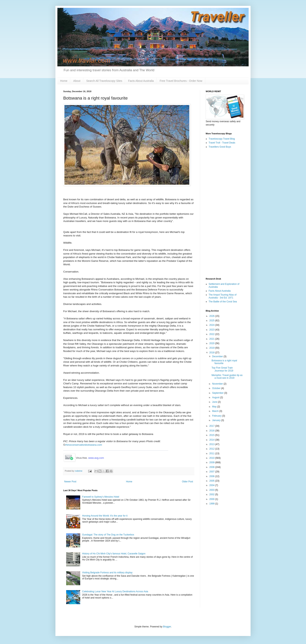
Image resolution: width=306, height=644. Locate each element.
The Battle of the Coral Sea (223, 302)
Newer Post (70, 482)
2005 (212, 481)
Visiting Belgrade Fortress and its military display (107, 573)
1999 (212, 504)
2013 (212, 444)
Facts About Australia (141, 81)
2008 (212, 467)
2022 (212, 334)
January (217, 420)
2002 (212, 494)
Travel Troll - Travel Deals (222, 143)
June (215, 402)
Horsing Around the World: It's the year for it (105, 516)
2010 (212, 458)
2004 (212, 485)
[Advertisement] (224, 213)
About (77, 81)
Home (64, 81)
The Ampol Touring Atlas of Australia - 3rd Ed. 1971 (223, 296)
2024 (212, 325)
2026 (212, 316)
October (217, 388)
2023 (212, 330)
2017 (212, 426)
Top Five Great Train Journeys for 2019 (222, 369)
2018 (212, 353)
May (215, 407)
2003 (212, 490)
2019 (212, 348)
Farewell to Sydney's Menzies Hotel (101, 497)
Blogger (167, 627)
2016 (212, 431)
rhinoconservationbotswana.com (84, 445)
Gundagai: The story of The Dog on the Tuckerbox (108, 535)
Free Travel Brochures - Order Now (181, 81)
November (218, 384)
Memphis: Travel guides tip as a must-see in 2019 (227, 377)
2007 (212, 472)
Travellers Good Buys (220, 147)
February (217, 416)
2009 (212, 462)
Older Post (187, 482)
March (216, 411)
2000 (212, 499)
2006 (212, 476)
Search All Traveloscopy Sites (104, 81)
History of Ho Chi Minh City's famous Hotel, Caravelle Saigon (114, 554)
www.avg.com (96, 458)
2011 (212, 453)
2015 (212, 435)
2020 (212, 343)
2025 (212, 321)
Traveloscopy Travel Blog (222, 139)
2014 (212, 440)
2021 (212, 339)
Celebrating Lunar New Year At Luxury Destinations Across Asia (115, 591)
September (218, 393)
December (218, 356)
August (216, 397)
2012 (212, 449)
